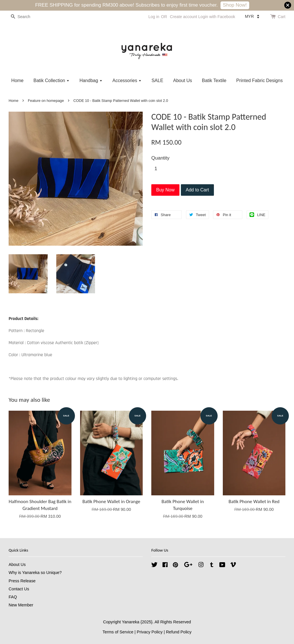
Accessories (127, 80)
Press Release (22, 581)
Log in (154, 17)
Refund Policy (179, 632)
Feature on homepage (46, 101)
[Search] (26, 17)
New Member (21, 605)
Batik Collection (51, 80)
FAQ (13, 597)
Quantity (160, 158)
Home (17, 80)
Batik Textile (214, 80)
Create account (184, 17)
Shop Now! (235, 5)
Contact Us (19, 589)
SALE (157, 80)
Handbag (91, 80)
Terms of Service (118, 632)
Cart (282, 17)
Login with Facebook (217, 17)
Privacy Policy (150, 632)
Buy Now (165, 190)
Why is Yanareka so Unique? (35, 573)
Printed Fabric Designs (260, 80)
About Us (183, 80)
